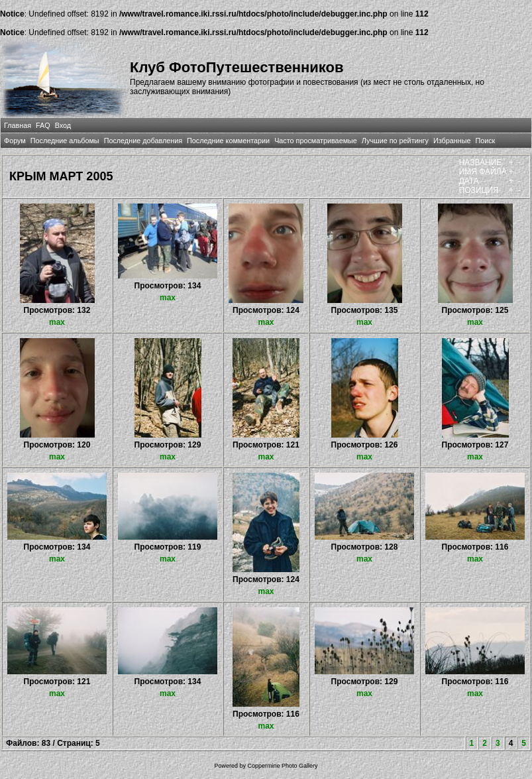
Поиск (485, 141)
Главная (18, 125)
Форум (15, 141)
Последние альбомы (65, 141)
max (57, 322)
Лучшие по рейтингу (395, 141)
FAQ (43, 125)
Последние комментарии (228, 141)
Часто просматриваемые (316, 141)
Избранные (452, 141)
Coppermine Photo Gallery (282, 766)
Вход (63, 125)
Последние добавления (143, 141)
